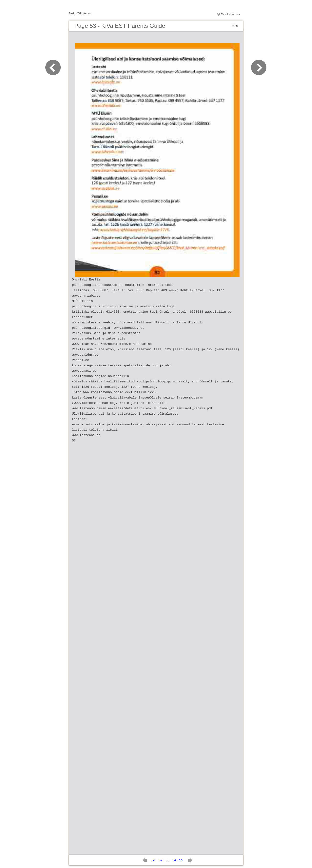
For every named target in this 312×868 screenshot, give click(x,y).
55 (181, 860)
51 (154, 860)
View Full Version (230, 14)
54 (174, 860)
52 (161, 860)
